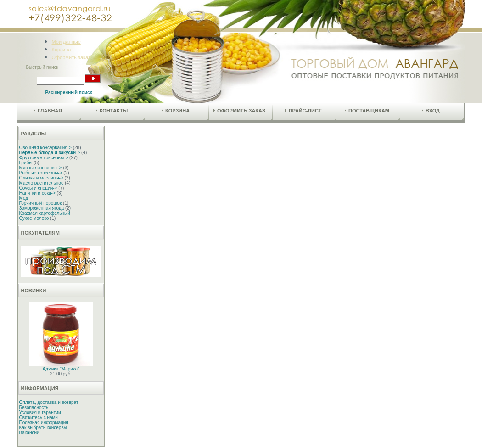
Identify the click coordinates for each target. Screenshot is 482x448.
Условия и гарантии (40, 412)
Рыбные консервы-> (41, 173)
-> (50, 153)
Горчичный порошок (41, 203)
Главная (48, 111)
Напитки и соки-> (37, 193)
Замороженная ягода (42, 208)
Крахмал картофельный (45, 213)
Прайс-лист (303, 111)
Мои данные (66, 42)
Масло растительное (42, 183)
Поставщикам (367, 111)
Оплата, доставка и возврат (49, 402)
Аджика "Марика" (61, 369)
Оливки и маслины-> (41, 178)
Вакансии (29, 433)
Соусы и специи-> (38, 188)
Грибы (26, 163)
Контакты (112, 111)
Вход (431, 111)
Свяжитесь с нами (39, 417)
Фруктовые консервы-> (44, 158)
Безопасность (34, 407)
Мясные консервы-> (41, 168)
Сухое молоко (34, 218)
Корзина (62, 50)
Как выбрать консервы (43, 428)
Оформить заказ (71, 57)
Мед (24, 198)
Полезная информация (44, 423)
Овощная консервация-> (45, 148)
